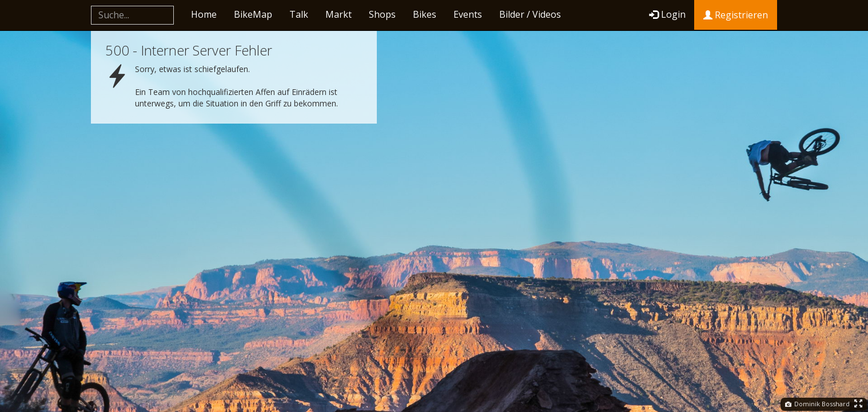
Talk (299, 14)
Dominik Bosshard (817, 404)
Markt (339, 14)
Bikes (425, 14)
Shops (382, 14)
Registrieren (736, 15)
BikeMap (253, 14)
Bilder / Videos (530, 14)
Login (667, 14)
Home (204, 14)
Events (468, 14)
